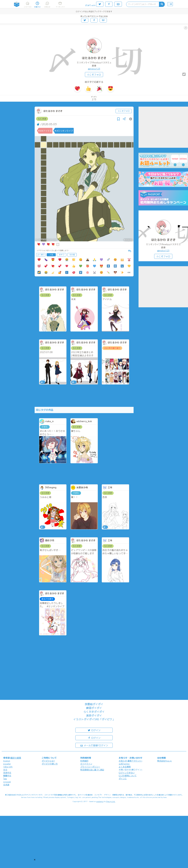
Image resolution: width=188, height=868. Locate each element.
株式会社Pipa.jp (164, 761)
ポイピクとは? (48, 761)
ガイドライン (86, 764)
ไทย (5, 779)
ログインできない (127, 773)
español (7, 764)
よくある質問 (125, 767)
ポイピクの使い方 (50, 764)
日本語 (6, 785)
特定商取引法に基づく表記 (92, 770)
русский (7, 782)
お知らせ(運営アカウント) (130, 761)
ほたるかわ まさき (94, 58)
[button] (35, 860)
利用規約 (84, 761)
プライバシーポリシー (90, 767)
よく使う (41, 255)
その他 (72, 255)
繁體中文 (7, 776)
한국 (5, 770)
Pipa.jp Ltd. (111, 801)
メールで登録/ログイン (94, 745)
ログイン (94, 730)
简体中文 (7, 773)
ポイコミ (123, 779)
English (7, 761)
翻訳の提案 (16, 758)
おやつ (62, 255)
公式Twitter (124, 764)
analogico (100, 801)
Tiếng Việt (8, 767)
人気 (51, 255)
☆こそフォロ (94, 75)
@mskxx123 (94, 69)
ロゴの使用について (128, 776)
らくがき (42, 119)
